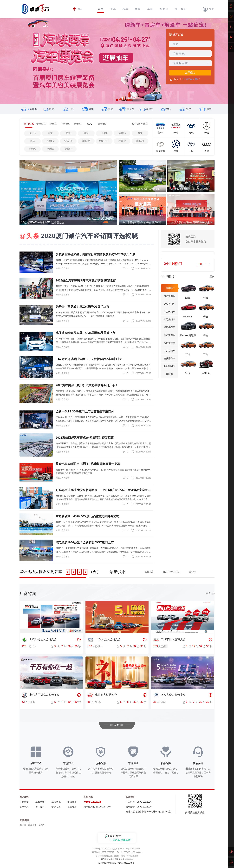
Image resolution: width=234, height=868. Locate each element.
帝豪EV (50, 141)
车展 (150, 9)
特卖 (125, 9)
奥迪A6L (140, 141)
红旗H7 (122, 141)
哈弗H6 (205, 373)
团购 (138, 9)
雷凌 (50, 133)
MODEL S (104, 141)
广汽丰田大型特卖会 (169, 640)
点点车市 (32, 825)
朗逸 (188, 298)
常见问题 (56, 807)
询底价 (164, 9)
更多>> (68, 149)
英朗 (140, 133)
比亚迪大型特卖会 (102, 695)
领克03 (122, 133)
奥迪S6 (50, 149)
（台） (95, 572)
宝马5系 (68, 141)
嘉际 (32, 141)
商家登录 (72, 807)
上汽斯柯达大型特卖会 (39, 640)
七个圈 (23, 825)
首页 (101, 9)
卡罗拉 (32, 133)
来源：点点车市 (63, 268)
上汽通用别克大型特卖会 (41, 695)
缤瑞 (86, 133)
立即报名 (190, 72)
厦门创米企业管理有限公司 (113, 859)
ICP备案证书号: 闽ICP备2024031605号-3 (116, 863)
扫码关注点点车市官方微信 (196, 239)
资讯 (113, 9)
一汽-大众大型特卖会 (104, 640)
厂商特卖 (24, 802)
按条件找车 (140, 124)
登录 (208, 9)
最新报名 (118, 572)
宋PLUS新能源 (188, 335)
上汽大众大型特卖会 (169, 695)
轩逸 (206, 298)
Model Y (188, 317)
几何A (104, 133)
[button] (117, 100)
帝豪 (68, 133)
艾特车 (42, 825)
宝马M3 (32, 149)
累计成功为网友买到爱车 (41, 572)
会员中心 (24, 807)
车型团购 (40, 802)
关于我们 (181, 9)
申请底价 (72, 802)
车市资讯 (56, 802)
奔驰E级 (86, 141)
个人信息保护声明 (190, 79)
